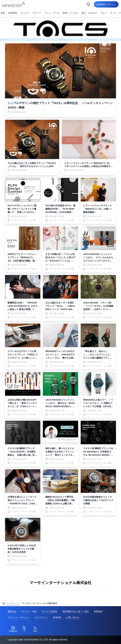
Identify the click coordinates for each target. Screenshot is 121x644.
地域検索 (13, 13)
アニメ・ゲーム (52, 13)
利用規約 (98, 611)
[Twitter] (24, 629)
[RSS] (35, 629)
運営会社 (12, 611)
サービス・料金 (29, 611)
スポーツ (37, 13)
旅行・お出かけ (89, 13)
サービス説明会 (50, 611)
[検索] (88, 4)
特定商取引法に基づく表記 (76, 611)
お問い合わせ (73, 617)
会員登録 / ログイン (106, 4)
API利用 (57, 617)
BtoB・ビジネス (71, 13)
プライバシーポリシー (19, 617)
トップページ (11, 603)
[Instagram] (13, 629)
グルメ (104, 13)
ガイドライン (41, 617)
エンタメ (25, 13)
